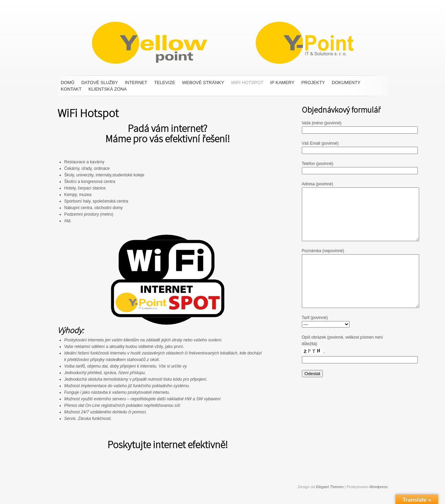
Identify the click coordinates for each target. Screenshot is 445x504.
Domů (68, 83)
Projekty (313, 83)
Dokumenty (346, 83)
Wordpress (378, 487)
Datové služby (99, 83)
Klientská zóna (108, 89)
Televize (165, 83)
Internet (136, 83)
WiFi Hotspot (247, 83)
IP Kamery (282, 83)
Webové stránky (203, 83)
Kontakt (71, 89)
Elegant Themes (330, 487)
